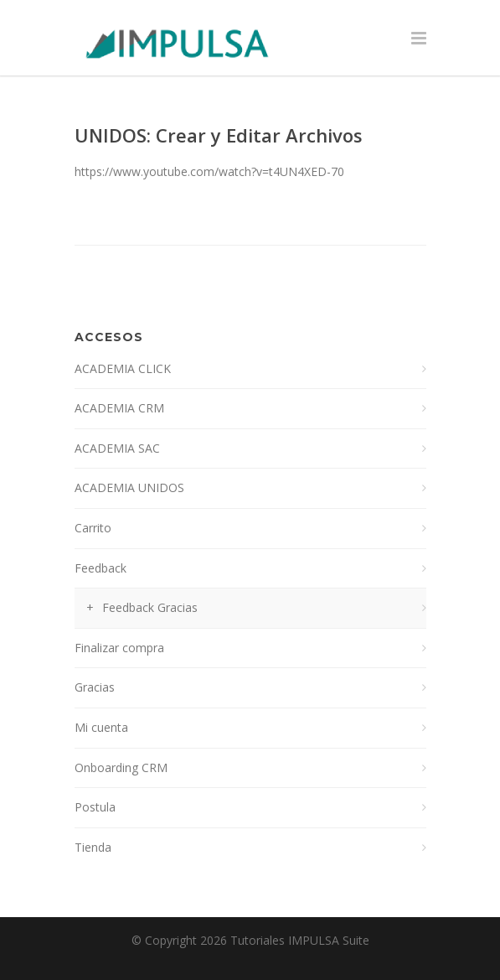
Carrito (93, 528)
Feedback (101, 568)
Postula (95, 807)
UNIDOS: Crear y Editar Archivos (219, 135)
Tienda (93, 847)
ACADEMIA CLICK (123, 368)
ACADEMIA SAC (117, 448)
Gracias (95, 687)
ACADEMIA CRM (119, 408)
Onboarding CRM (121, 767)
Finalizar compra (119, 648)
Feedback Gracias (150, 607)
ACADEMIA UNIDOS (129, 487)
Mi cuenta (101, 727)
